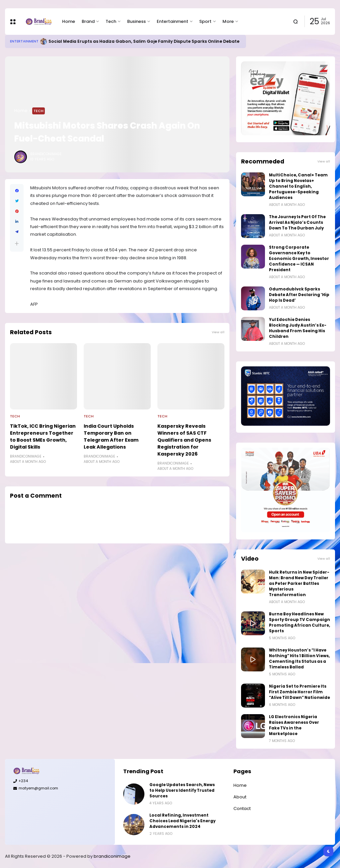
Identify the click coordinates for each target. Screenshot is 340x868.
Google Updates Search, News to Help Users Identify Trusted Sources (182, 790)
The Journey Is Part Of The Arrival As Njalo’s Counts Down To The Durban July (297, 222)
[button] (17, 244)
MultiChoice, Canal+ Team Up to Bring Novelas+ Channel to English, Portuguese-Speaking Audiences (298, 186)
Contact (242, 808)
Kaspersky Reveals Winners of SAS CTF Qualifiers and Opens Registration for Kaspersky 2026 (184, 440)
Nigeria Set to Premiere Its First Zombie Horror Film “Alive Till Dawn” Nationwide (299, 692)
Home (69, 21)
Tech (111, 21)
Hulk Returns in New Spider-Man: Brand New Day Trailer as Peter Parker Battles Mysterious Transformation (299, 584)
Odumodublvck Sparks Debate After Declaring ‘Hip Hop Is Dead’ (299, 295)
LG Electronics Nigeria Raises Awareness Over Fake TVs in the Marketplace (294, 725)
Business (136, 21)
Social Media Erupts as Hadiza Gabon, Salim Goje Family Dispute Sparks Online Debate (144, 41)
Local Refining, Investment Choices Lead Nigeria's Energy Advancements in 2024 (182, 821)
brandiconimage (112, 856)
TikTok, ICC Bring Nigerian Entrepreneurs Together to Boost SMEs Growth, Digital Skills (43, 436)
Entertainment (172, 21)
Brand (88, 21)
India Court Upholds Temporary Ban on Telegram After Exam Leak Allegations (111, 436)
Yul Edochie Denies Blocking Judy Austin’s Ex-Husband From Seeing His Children (298, 328)
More (228, 21)
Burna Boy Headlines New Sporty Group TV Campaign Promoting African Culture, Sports (299, 622)
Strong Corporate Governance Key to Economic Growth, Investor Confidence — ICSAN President (299, 259)
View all (218, 332)
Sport (205, 21)
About (240, 797)
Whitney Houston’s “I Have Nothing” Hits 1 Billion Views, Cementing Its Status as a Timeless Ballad (299, 659)
